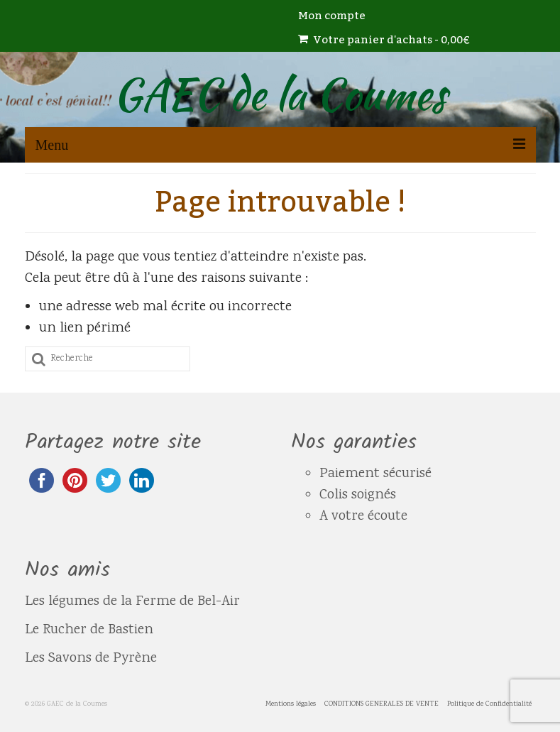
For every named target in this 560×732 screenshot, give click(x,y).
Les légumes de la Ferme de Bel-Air (132, 602)
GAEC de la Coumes (280, 94)
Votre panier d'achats (384, 40)
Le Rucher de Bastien (91, 630)
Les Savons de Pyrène (91, 659)
